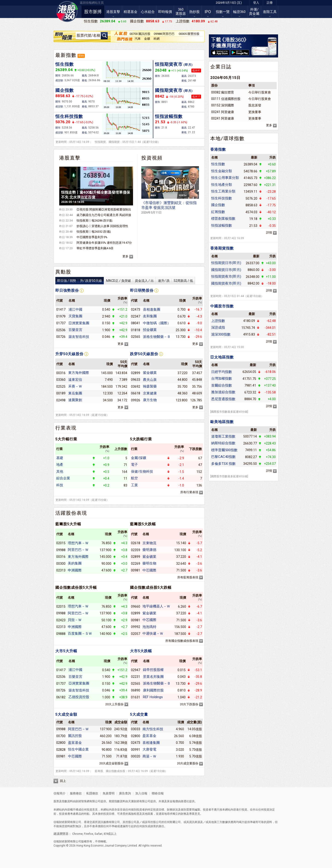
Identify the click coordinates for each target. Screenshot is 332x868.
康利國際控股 (153, 690)
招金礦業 (150, 330)
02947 (136, 670)
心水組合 (148, 12)
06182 (61, 697)
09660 (136, 607)
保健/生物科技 (142, 472)
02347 (136, 316)
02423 (61, 620)
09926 (136, 400)
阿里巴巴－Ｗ (78, 550)
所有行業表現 (189, 492)
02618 (136, 543)
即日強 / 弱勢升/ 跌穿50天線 (80, 281)
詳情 (269, 233)
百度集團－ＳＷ (80, 634)
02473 (136, 309)
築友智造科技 (79, 337)
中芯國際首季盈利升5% (92, 237)
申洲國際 (75, 570)
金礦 (147, 39)
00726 (61, 337)
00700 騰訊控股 (140, 34)
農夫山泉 (150, 380)
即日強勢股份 (67, 290)
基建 (60, 458)
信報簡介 (59, 793)
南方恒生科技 (153, 729)
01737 (61, 323)
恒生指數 (65, 64)
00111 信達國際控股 (226, 99)
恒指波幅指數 (169, 116)
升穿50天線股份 (69, 354)
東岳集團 (75, 393)
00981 (136, 570)
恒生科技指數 (69, 116)
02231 (136, 677)
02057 (136, 634)
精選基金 (130, 12)
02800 (61, 743)
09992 (136, 627)
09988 (61, 550)
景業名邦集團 (153, 677)
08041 (136, 323)
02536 (61, 330)
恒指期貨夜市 (174, 64)
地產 (60, 465)
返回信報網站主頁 (92, 3)
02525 (61, 387)
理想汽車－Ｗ (78, 543)
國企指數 (65, 90)
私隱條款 (92, 793)
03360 (61, 380)
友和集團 (150, 316)
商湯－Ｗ (149, 756)
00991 (136, 750)
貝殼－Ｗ (75, 620)
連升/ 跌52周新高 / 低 (175, 281)
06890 (136, 690)
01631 (136, 697)
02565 (136, 337)
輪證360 (239, 12)
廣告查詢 (125, 793)
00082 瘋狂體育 (223, 92)
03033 (136, 729)
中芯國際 (149, 570)
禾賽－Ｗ (75, 386)
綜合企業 (63, 478)
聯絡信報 (157, 793)
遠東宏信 (75, 380)
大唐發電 (149, 749)
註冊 (270, 3)
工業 (134, 485)
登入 (256, 3)
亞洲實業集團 (79, 323)
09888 (61, 634)
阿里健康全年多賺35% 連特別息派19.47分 (104, 243)
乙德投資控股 (79, 697)
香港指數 (218, 149)
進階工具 (270, 12)
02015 (61, 543)
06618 (136, 393)
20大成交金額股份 (111, 763)
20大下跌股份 (189, 704)
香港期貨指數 (222, 248)
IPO (208, 12)
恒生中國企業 (78, 749)
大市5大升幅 (66, 651)
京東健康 (150, 393)
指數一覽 (223, 12)
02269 (136, 564)
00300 (61, 564)
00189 (61, 393)
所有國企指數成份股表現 (182, 641)
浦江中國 (75, 309)
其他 (60, 472)
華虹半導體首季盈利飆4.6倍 (95, 248)
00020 (136, 756)
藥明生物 (149, 563)
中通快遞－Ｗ (153, 634)
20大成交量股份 (188, 763)
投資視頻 (152, 158)
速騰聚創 (75, 400)
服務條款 (76, 793)
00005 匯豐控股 (189, 34)
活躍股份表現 (71, 513)
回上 (63, 781)
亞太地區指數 (222, 357)
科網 (157, 39)
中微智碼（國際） (157, 323)
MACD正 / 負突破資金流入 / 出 (130, 281)
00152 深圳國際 (223, 105)
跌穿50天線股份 (144, 354)
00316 (61, 373)
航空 (134, 478)
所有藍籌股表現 (188, 577)
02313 (61, 570)
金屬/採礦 (139, 458)
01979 (61, 316)
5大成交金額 (66, 714)
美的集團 (75, 563)
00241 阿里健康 (223, 112)
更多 (125, 256)
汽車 (138, 39)
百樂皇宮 (75, 330)
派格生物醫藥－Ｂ (157, 337)
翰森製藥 (150, 386)
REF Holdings (153, 697)
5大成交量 (139, 714)
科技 (60, 485)
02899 (136, 373)
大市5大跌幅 (141, 651)
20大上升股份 (114, 704)
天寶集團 (75, 316)
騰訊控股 (75, 736)
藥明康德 (149, 550)
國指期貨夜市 (174, 90)
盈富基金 (75, 743)
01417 (61, 309)
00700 (61, 736)
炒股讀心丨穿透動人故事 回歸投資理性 (102, 226)
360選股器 (181, 12)
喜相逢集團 (152, 309)
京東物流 (149, 543)
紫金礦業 (150, 373)
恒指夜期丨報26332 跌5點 (94, 232)
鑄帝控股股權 (153, 670)
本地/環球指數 (227, 138)
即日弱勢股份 (142, 290)
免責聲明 (109, 793)
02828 (61, 750)
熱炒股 (194, 12)
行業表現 (66, 428)
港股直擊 (113, 12)
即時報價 (165, 12)
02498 (61, 400)
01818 (136, 330)
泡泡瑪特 (149, 627)
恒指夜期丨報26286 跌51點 (95, 221)
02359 (136, 550)
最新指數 (66, 55)
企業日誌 (221, 67)
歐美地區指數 (222, 422)
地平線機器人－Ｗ (156, 606)
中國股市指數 (222, 306)
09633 (136, 380)
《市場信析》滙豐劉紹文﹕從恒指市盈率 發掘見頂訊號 (169, 207)
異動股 (63, 272)
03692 (136, 387)
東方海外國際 (79, 373)
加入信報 (142, 793)
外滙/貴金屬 (254, 12)
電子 (134, 465)
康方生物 (150, 400)
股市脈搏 (93, 12)
